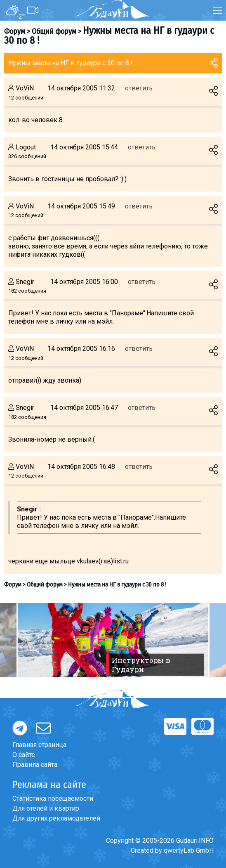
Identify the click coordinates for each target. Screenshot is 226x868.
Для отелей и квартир (46, 808)
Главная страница (39, 745)
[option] (113, 640)
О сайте (24, 755)
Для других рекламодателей (56, 818)
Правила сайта (35, 765)
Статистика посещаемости (53, 798)
